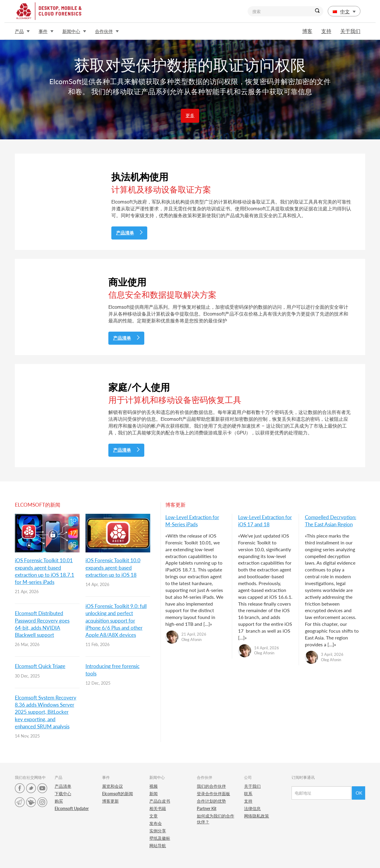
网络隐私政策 (256, 816)
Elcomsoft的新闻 (118, 794)
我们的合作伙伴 (211, 786)
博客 (307, 31)
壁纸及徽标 (160, 838)
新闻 (153, 794)
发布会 (156, 823)
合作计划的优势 (211, 801)
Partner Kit (207, 808)
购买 (59, 801)
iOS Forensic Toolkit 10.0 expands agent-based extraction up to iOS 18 (113, 568)
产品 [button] (22, 31)
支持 (326, 31)
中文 (344, 11)
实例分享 (158, 831)
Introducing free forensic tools (113, 670)
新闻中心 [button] (74, 31)
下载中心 (63, 794)
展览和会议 (113, 786)
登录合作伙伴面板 (213, 794)
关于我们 (350, 31)
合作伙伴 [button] (107, 31)
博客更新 (110, 801)
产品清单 (129, 233)
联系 (248, 794)
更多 (190, 116)
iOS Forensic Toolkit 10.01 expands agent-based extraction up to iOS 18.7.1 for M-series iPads (45, 571)
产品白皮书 (160, 801)
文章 (153, 816)
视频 (153, 786)
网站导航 (158, 846)
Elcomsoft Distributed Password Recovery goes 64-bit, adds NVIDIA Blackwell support (42, 624)
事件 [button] (46, 31)
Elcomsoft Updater (72, 808)
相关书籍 (158, 808)
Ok (359, 793)
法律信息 (252, 808)
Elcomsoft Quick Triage (40, 666)
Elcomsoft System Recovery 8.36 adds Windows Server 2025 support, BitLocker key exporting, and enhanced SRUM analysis (46, 712)
